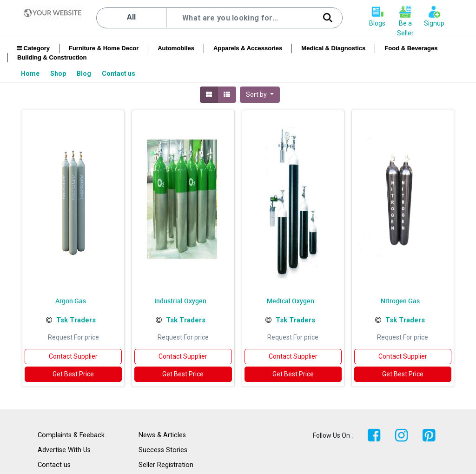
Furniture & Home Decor (104, 48)
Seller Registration (166, 465)
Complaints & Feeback (71, 435)
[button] (260, 95)
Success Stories (163, 450)
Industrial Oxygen (180, 301)
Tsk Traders (76, 320)
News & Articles (162, 435)
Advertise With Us (64, 450)
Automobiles (176, 48)
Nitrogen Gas (400, 301)
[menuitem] (31, 73)
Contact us (54, 465)
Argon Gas (71, 301)
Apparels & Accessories (248, 48)
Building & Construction (52, 57)
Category (33, 48)
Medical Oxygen (291, 301)
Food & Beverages (411, 48)
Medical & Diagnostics (333, 48)
